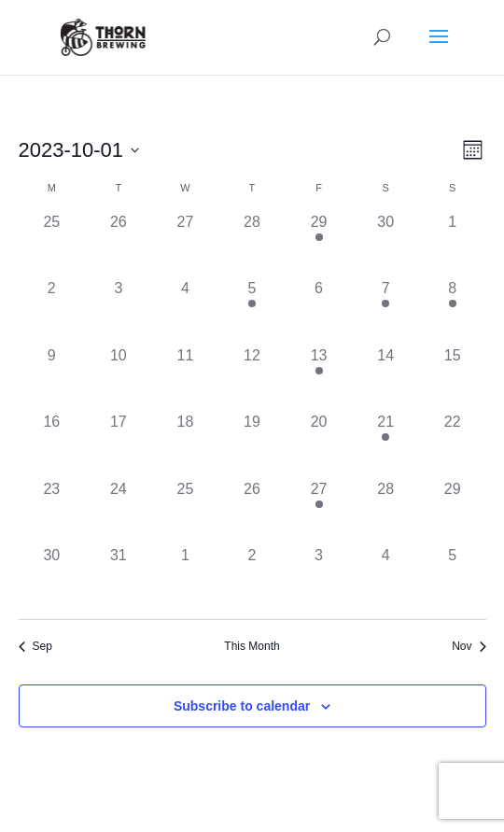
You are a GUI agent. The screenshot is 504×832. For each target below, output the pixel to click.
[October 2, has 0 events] (52, 311)
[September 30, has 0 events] (385, 245)
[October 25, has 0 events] (186, 512)
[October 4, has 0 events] (186, 311)
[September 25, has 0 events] (52, 245)
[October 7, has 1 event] (385, 311)
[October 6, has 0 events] (319, 311)
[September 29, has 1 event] (319, 245)
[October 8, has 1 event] (453, 311)
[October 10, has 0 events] (119, 378)
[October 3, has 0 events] (119, 311)
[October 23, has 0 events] (52, 512)
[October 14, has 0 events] (385, 378)
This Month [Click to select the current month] (252, 646)
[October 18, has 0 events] (186, 444)
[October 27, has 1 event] (319, 512)
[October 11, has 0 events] (186, 378)
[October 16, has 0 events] (52, 444)
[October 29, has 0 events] (453, 512)
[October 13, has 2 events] (319, 378)
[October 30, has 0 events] (52, 578)
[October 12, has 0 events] (252, 378)
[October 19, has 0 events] (252, 444)
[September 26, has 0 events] (119, 245)
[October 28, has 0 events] (385, 512)
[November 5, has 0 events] (453, 578)
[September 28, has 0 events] (252, 245)
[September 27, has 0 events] (186, 245)
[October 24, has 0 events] (119, 512)
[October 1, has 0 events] (453, 245)
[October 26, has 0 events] (252, 512)
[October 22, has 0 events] (453, 444)
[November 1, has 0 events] (186, 578)
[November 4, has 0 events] (385, 578)
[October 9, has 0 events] (52, 378)
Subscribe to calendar (242, 706)
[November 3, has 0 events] (319, 578)
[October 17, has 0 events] (119, 444)
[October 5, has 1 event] (252, 311)
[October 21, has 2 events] (385, 444)
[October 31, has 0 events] (119, 578)
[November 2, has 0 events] (252, 578)
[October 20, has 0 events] (319, 444)
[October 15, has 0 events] (453, 378)
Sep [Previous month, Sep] (35, 646)
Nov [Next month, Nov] (469, 646)
